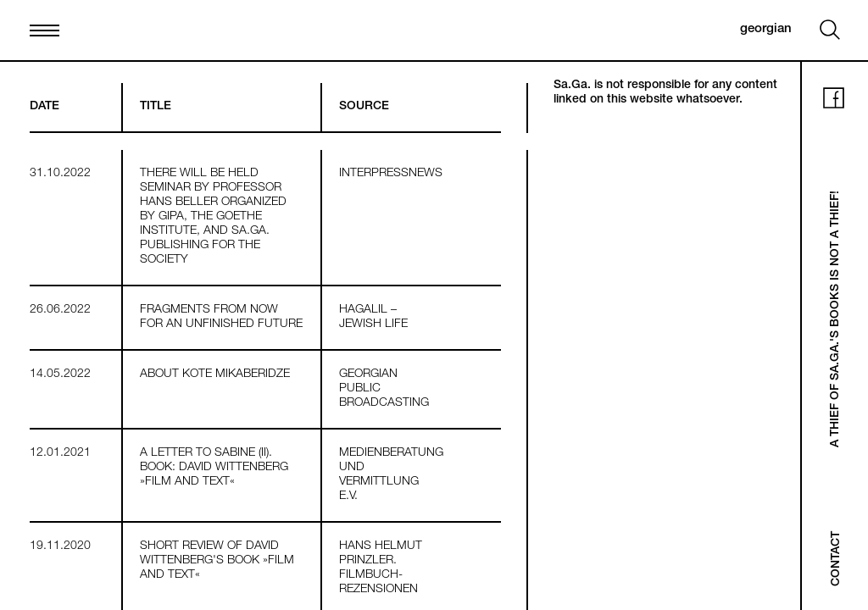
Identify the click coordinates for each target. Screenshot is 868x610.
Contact (837, 559)
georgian (766, 29)
